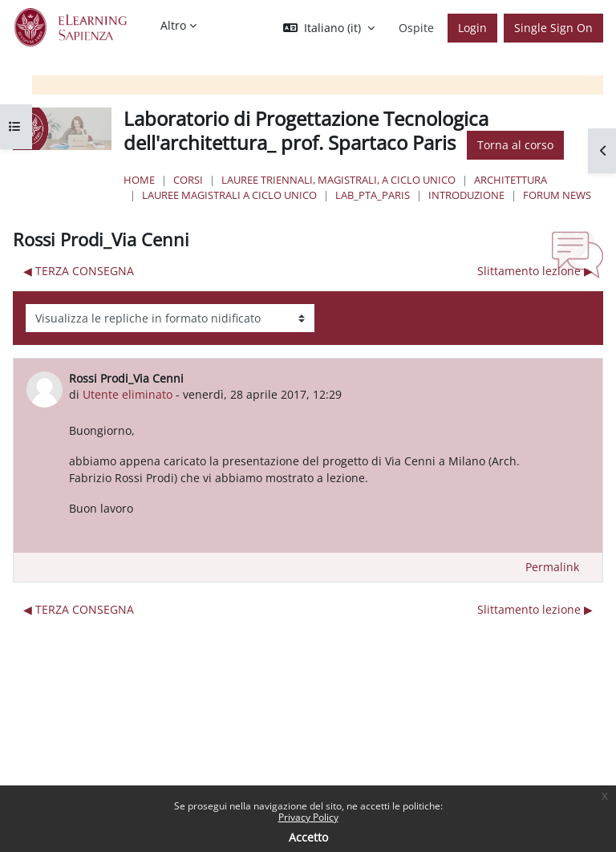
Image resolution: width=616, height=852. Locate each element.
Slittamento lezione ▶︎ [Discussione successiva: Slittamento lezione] (535, 271)
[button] (329, 28)
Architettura (511, 180)
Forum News (557, 195)
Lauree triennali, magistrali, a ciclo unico (338, 180)
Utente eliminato (128, 394)
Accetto (308, 837)
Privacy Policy (308, 817)
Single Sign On (553, 28)
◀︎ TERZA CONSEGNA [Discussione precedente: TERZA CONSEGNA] (79, 271)
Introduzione (466, 195)
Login (472, 28)
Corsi (188, 180)
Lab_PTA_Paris (373, 195)
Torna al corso (515, 145)
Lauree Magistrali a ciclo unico (229, 195)
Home (139, 180)
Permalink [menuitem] (552, 567)
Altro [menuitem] (173, 25)
